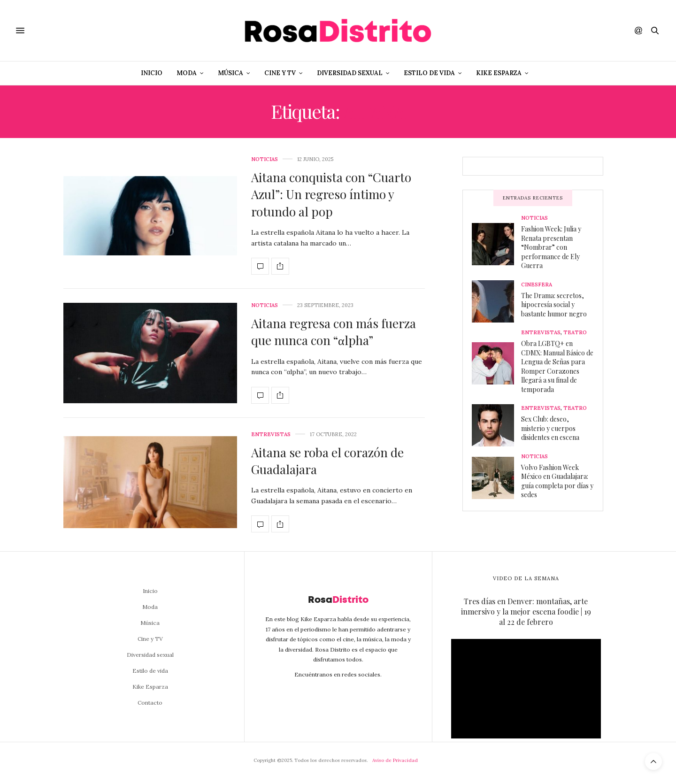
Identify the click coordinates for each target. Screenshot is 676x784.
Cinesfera (537, 285)
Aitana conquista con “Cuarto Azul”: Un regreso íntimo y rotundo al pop (331, 194)
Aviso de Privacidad (395, 760)
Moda (187, 73)
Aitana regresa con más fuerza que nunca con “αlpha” (334, 332)
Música (230, 73)
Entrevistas (271, 434)
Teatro (575, 333)
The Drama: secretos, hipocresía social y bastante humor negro (554, 305)
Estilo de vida (429, 73)
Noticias (265, 159)
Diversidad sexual (350, 73)
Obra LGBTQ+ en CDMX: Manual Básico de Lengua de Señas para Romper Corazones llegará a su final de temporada (557, 366)
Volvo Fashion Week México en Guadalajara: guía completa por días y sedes (557, 481)
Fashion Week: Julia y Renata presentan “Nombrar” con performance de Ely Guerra (551, 247)
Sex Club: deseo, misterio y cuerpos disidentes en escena (550, 428)
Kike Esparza (499, 73)
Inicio (152, 73)
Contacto (150, 703)
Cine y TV (280, 73)
